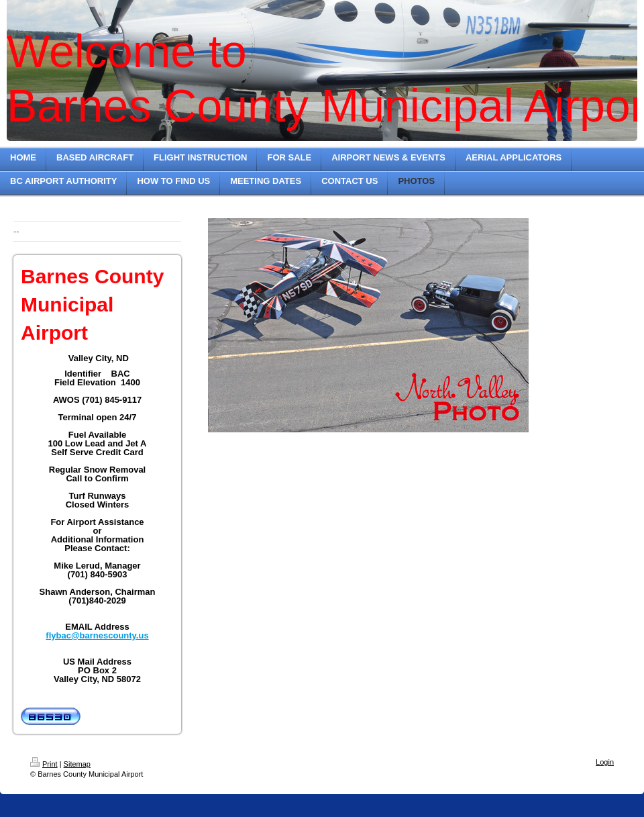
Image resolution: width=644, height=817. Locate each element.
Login (605, 762)
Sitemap (77, 764)
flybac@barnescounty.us (97, 635)
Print (44, 764)
